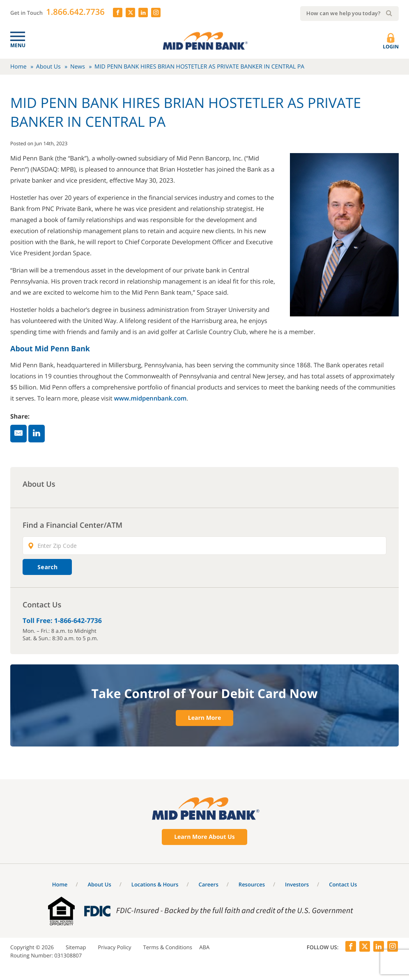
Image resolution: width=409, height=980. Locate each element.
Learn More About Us (204, 837)
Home (18, 67)
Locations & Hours (155, 884)
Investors (297, 884)
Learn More (204, 718)
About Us (48, 67)
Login (391, 42)
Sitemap (76, 947)
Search (47, 567)
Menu (18, 45)
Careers (208, 884)
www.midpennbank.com (150, 398)
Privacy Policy (114, 947)
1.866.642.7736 (75, 12)
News (78, 67)
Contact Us (343, 884)
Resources (252, 884)
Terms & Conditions (168, 947)
